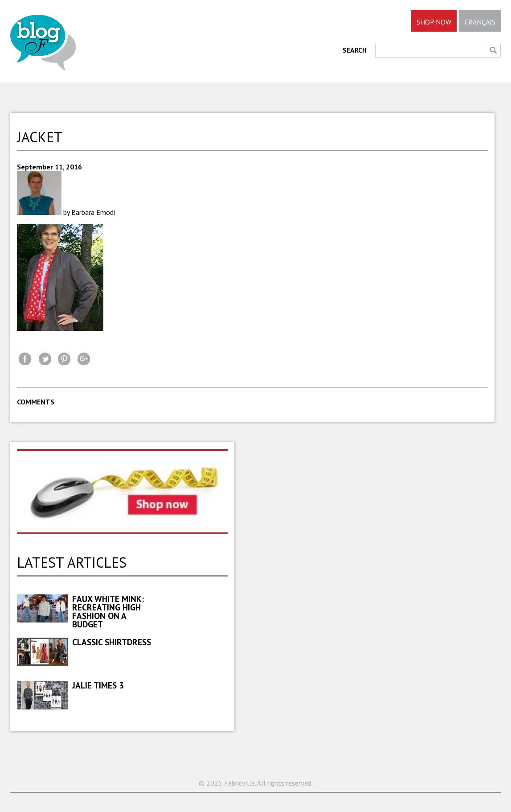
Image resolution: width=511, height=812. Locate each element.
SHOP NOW (434, 22)
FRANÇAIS (480, 22)
